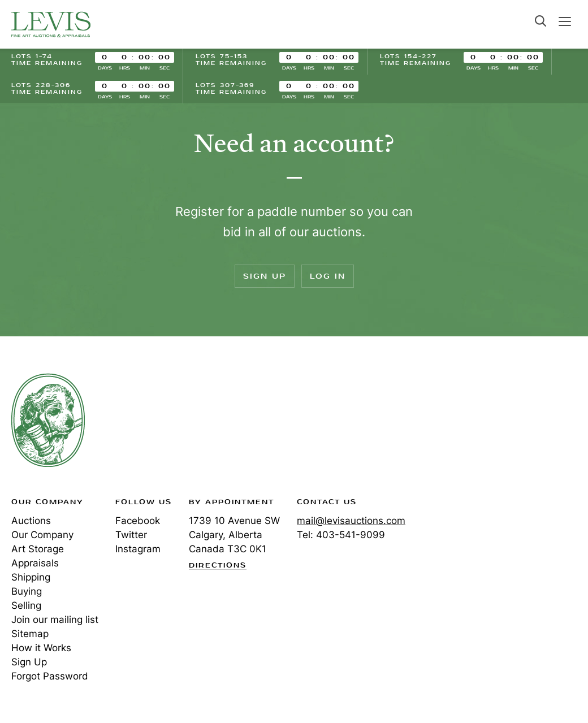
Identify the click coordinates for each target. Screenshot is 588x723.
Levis (48, 420)
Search (541, 21)
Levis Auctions (51, 24)
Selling (26, 605)
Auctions (31, 521)
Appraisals (35, 563)
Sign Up (265, 276)
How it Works (41, 648)
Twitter (131, 535)
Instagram (138, 549)
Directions (218, 566)
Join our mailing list (55, 620)
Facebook (138, 521)
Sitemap (30, 634)
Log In (328, 276)
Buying (27, 591)
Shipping (31, 577)
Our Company (42, 535)
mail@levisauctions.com (351, 521)
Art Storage (38, 549)
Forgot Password (50, 676)
